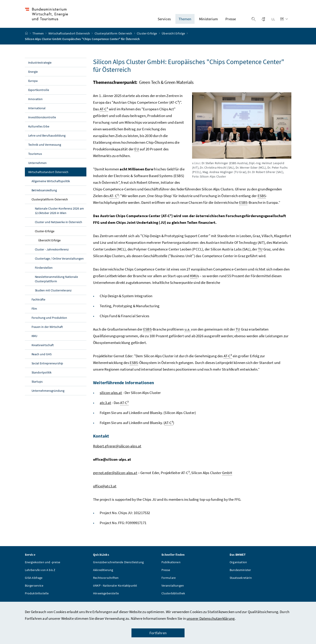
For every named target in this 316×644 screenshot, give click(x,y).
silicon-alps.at (111, 396)
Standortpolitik (42, 375)
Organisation (238, 565)
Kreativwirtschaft (43, 348)
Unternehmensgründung (48, 394)
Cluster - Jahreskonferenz (52, 252)
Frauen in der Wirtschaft (47, 330)
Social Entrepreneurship (47, 366)
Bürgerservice (34, 588)
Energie (33, 75)
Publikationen (171, 565)
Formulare (169, 581)
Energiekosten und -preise (43, 565)
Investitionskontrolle (42, 120)
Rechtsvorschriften (106, 581)
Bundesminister (240, 573)
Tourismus (35, 157)
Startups (37, 384)
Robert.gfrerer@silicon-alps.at (117, 449)
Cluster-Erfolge (147, 36)
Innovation (36, 102)
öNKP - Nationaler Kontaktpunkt (115, 588)
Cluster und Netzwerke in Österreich (59, 225)
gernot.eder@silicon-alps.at (115, 476)
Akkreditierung (103, 573)
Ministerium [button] (208, 20)
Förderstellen (44, 271)
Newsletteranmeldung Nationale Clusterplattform (57, 282)
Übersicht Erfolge (174, 36)
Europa (33, 84)
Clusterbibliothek (173, 596)
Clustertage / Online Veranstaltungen (59, 261)
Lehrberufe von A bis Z (40, 573)
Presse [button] (231, 20)
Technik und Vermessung (45, 147)
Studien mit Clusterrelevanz (53, 293)
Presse (166, 573)
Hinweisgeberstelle (106, 596)
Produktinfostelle (37, 596)
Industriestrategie (40, 65)
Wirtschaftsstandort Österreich (70, 36)
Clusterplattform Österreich (114, 36)
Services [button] (164, 20)
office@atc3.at (105, 489)
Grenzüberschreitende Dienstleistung (118, 565)
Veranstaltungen (173, 588)
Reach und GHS (42, 357)
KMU (35, 339)
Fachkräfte (39, 302)
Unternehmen (38, 166)
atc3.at (105, 406)
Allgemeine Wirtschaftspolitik (51, 184)
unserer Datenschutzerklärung (211, 618)
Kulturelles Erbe (39, 129)
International (37, 111)
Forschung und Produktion (49, 321)
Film (34, 311)
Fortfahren (158, 633)
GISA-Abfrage (34, 581)
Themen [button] (185, 20)
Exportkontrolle (39, 93)
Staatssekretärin (241, 581)
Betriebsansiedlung (44, 193)
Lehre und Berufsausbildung (47, 138)
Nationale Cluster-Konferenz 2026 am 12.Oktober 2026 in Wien (59, 214)
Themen (38, 36)
